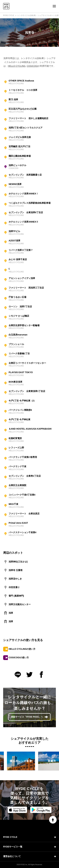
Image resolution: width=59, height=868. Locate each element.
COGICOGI (32, 66)
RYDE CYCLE (9, 15)
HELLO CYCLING (17, 66)
